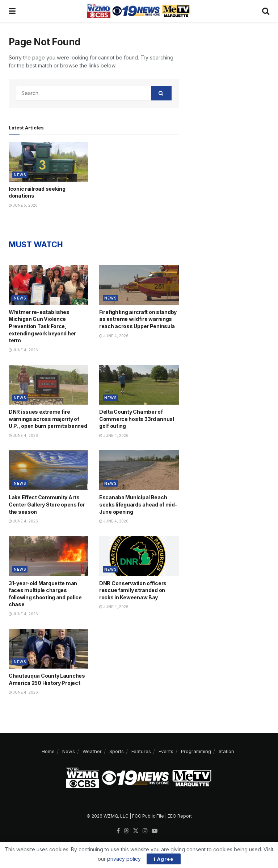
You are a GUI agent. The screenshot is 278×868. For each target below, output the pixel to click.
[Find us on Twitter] (136, 831)
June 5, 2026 (23, 205)
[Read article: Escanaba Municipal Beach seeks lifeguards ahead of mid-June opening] (139, 470)
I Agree (164, 859)
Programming (196, 751)
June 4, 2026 (23, 350)
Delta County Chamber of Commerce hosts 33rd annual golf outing (137, 419)
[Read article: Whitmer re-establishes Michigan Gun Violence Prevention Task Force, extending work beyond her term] (49, 285)
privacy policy (124, 859)
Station (226, 751)
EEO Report (180, 816)
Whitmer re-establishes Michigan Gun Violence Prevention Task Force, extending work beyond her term (42, 326)
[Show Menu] (12, 11)
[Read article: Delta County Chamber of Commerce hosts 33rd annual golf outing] (139, 385)
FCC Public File (148, 816)
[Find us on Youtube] (155, 831)
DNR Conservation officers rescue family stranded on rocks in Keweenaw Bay (133, 590)
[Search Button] (266, 11)
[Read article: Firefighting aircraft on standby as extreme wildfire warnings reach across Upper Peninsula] (139, 285)
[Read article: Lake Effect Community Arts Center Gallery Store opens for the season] (49, 470)
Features (141, 751)
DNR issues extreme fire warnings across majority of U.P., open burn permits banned (48, 419)
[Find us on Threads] (126, 831)
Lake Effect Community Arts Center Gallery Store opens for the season (47, 504)
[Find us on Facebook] (118, 831)
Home (48, 751)
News (20, 175)
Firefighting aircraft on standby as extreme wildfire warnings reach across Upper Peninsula (138, 319)
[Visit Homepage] (139, 11)
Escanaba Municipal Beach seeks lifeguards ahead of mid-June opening (138, 504)
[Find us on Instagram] (145, 831)
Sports (117, 751)
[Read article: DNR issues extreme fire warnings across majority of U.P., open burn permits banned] (49, 385)
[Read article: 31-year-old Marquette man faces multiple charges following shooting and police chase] (49, 556)
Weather (92, 751)
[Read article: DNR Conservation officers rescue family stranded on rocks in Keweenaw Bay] (139, 556)
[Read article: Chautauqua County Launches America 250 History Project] (49, 649)
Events (166, 751)
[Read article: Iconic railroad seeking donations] (49, 162)
